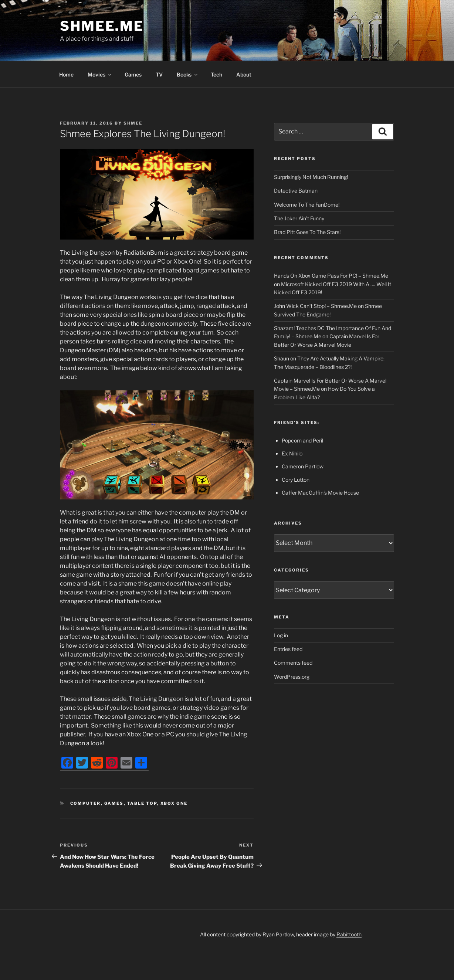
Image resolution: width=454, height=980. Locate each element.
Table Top (142, 803)
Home (66, 74)
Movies (100, 74)
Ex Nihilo (292, 453)
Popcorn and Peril (302, 440)
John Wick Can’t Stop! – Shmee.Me (315, 306)
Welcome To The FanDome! (307, 205)
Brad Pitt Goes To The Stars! (307, 232)
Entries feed (288, 649)
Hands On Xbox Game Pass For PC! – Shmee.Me (331, 276)
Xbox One (174, 803)
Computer (86, 803)
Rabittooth (349, 934)
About (244, 74)
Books (188, 74)
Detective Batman (296, 191)
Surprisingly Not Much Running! (311, 177)
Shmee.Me (102, 26)
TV (159, 74)
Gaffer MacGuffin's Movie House (320, 493)
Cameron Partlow (303, 466)
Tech (216, 74)
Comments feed (293, 663)
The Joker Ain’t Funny (299, 218)
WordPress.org (292, 677)
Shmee (133, 123)
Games (133, 74)
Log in (281, 635)
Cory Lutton (296, 480)
